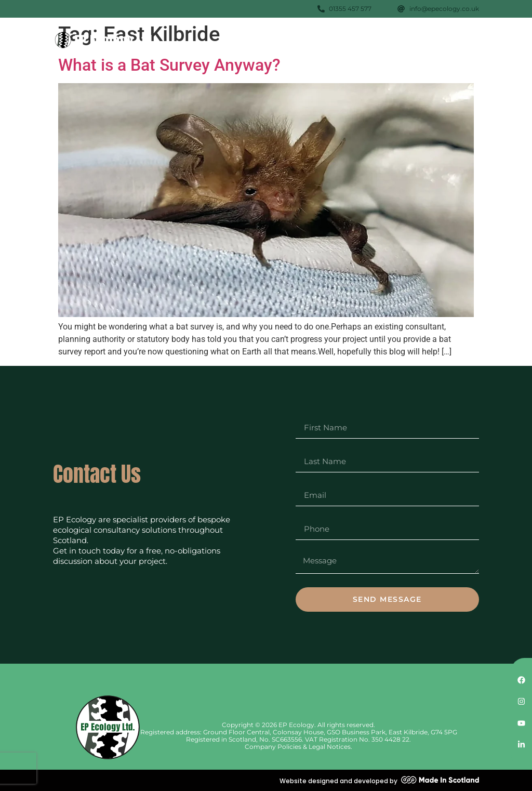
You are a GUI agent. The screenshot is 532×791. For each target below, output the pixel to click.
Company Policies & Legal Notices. (298, 747)
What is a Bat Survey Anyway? (169, 65)
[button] (467, 38)
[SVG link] (105, 40)
